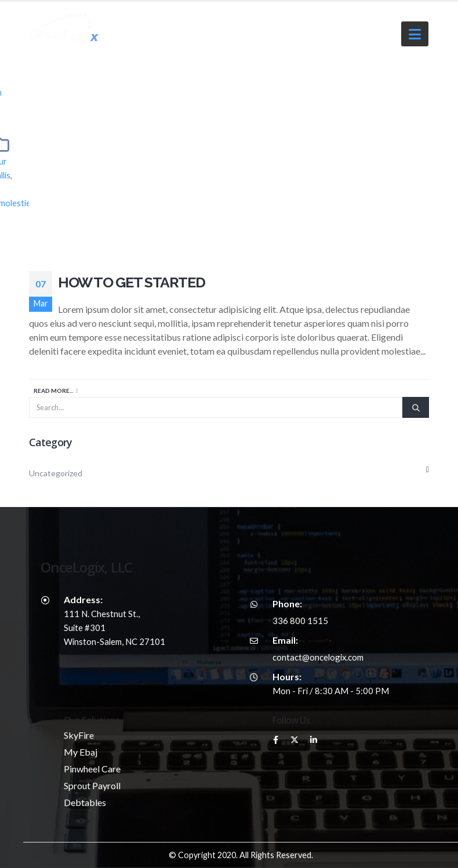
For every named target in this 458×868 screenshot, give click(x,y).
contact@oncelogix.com (318, 657)
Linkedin (314, 740)
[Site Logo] (58, 29)
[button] (415, 34)
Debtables (85, 802)
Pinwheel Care (92, 769)
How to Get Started (131, 282)
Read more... (53, 391)
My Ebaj (81, 752)
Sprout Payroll (92, 785)
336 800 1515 (300, 621)
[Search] (416, 407)
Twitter (295, 740)
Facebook (275, 740)
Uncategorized (56, 473)
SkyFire (79, 735)
